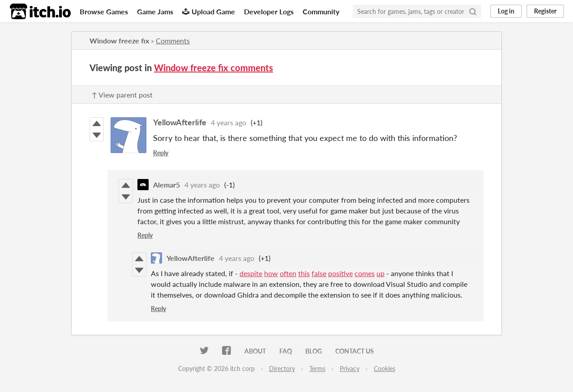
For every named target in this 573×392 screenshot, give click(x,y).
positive (340, 273)
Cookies (385, 369)
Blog (314, 351)
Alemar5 (167, 185)
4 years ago (229, 122)
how (271, 273)
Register (545, 11)
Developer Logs (269, 11)
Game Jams (155, 11)
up (381, 273)
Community (321, 11)
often (288, 273)
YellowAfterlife (180, 122)
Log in (506, 11)
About (255, 351)
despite (251, 273)
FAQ (286, 351)
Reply (161, 153)
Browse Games (104, 11)
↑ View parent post (122, 95)
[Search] (473, 11)
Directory (282, 369)
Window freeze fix (119, 40)
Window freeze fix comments (214, 68)
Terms (317, 369)
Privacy (350, 369)
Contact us (355, 351)
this (304, 273)
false (319, 273)
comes (365, 273)
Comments (173, 40)
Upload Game (209, 11)
